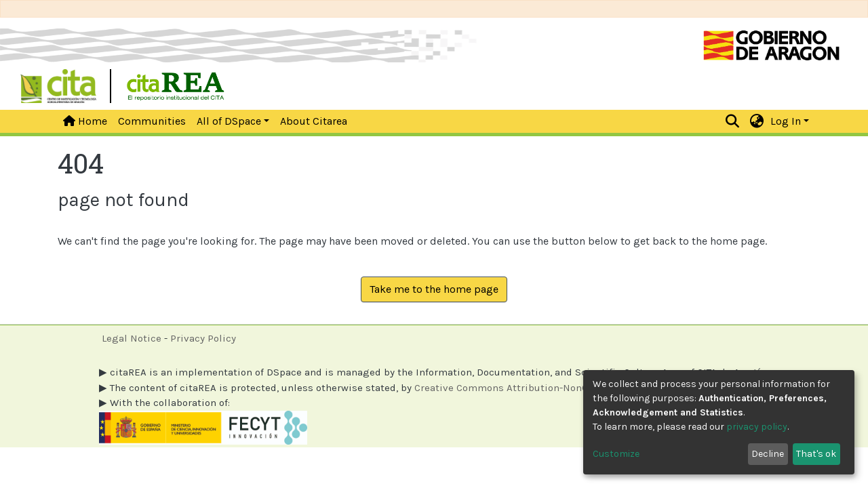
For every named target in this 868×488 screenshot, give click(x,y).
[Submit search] (733, 121)
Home (85, 121)
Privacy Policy (203, 338)
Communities (152, 121)
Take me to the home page (434, 289)
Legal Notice (132, 338)
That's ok (816, 454)
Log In (786, 121)
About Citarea (314, 121)
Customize (616, 454)
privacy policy (757, 427)
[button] (757, 121)
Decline (768, 454)
